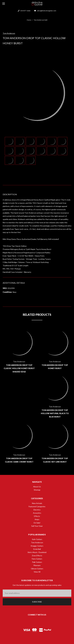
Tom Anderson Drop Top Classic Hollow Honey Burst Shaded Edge (19, 368)
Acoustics (37, 513)
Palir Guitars (37, 562)
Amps (37, 519)
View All (37, 572)
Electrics (37, 510)
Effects (37, 516)
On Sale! (37, 523)
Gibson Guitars (37, 569)
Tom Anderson (37, 542)
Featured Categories (37, 506)
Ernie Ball (37, 549)
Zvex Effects (37, 556)
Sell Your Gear (37, 526)
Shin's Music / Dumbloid (37, 552)
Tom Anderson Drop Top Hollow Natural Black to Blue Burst (55, 413)
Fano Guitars (37, 559)
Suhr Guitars (37, 539)
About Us (37, 487)
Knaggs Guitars (37, 546)
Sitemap (37, 490)
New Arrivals (37, 503)
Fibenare (37, 565)
